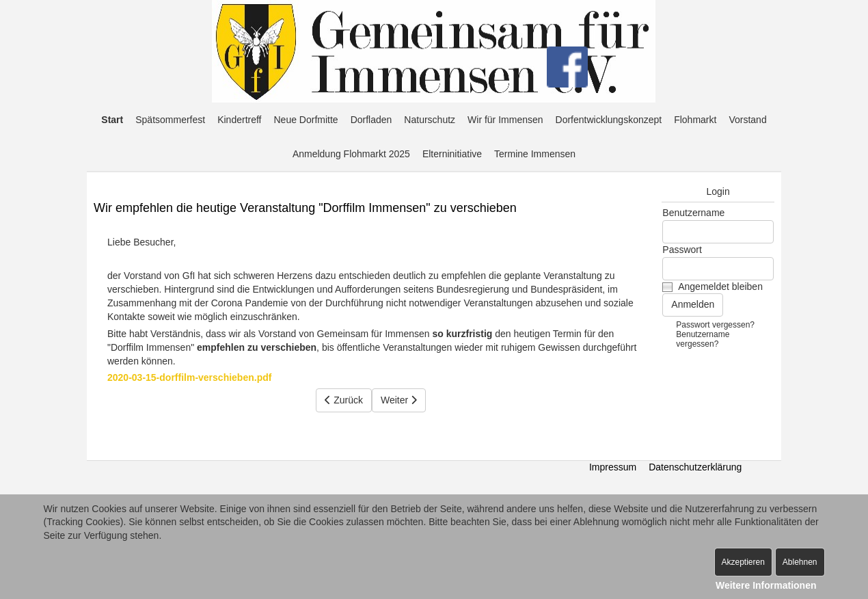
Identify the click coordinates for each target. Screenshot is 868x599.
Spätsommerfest (170, 120)
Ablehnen (800, 562)
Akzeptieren (743, 562)
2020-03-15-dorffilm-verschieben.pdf (189, 377)
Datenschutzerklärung (695, 467)
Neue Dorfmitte (306, 120)
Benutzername (693, 213)
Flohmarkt (695, 120)
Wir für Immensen (505, 120)
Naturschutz (430, 120)
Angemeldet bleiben (720, 287)
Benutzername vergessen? (703, 339)
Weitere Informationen (766, 585)
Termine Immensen (535, 154)
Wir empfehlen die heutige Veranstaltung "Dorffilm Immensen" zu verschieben (305, 208)
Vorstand (747, 120)
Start (112, 120)
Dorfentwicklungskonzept (609, 120)
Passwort (682, 250)
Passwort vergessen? (715, 325)
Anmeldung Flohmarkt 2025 (351, 154)
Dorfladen (371, 120)
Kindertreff (239, 120)
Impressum (613, 467)
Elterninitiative (452, 154)
